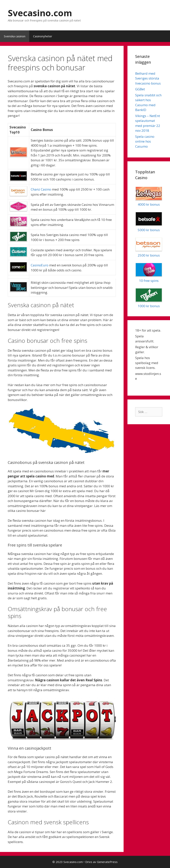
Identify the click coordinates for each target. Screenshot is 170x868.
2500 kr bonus (149, 255)
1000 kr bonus (149, 306)
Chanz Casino (41, 189)
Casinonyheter (43, 36)
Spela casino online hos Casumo (145, 141)
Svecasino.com (40, 13)
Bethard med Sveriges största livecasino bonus (148, 78)
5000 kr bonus (149, 230)
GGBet (140, 89)
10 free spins (149, 281)
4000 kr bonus (149, 204)
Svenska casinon (15, 36)
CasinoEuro (40, 265)
